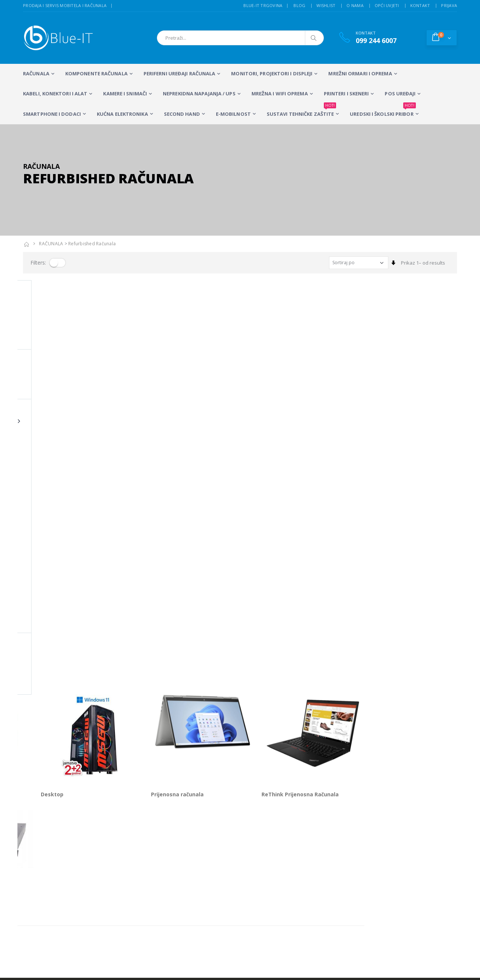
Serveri (32, 495)
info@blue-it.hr (40, 797)
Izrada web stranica (393, 843)
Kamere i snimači (125, 94)
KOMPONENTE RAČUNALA (96, 73)
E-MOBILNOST (233, 114)
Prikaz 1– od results (423, 263)
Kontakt (420, 5)
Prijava (449, 5)
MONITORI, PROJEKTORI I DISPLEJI (272, 73)
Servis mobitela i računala (303, 834)
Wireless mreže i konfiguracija (307, 853)
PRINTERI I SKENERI (346, 94)
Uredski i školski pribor (383, 111)
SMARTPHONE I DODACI (52, 114)
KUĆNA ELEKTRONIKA (122, 114)
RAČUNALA (36, 73)
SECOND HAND (182, 114)
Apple (31, 380)
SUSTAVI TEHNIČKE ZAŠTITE (301, 111)
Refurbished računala (92, 244)
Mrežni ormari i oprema (360, 73)
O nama (355, 5)
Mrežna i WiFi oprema (280, 94)
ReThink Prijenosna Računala (393, 380)
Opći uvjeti (387, 5)
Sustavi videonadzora (298, 843)
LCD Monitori (206, 834)
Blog (299, 5)
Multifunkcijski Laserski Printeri (210, 847)
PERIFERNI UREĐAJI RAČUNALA (180, 73)
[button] (442, 37)
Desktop (145, 380)
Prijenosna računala (270, 380)
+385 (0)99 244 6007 (56, 779)
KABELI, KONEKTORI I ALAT (55, 94)
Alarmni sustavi (388, 834)
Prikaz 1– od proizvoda (49, 522)
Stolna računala (152, 843)
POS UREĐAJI (400, 94)
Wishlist (326, 5)
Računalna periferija (215, 860)
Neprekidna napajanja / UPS (199, 94)
